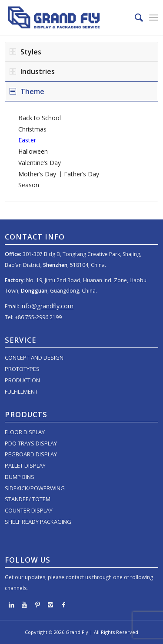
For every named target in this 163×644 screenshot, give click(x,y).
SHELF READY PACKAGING (38, 522)
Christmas (32, 129)
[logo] (66, 17)
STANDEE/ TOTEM (28, 499)
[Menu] (154, 17)
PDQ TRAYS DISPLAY (31, 443)
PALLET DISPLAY (25, 465)
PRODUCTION (22, 380)
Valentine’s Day (40, 163)
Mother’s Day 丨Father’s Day (59, 174)
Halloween (33, 151)
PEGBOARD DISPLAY (31, 454)
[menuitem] (135, 17)
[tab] (81, 52)
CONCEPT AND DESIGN (34, 357)
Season (29, 185)
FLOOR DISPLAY (25, 432)
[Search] (135, 17)
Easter (27, 140)
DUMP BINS (20, 477)
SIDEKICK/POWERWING (35, 488)
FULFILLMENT (21, 391)
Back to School (40, 118)
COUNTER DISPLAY (29, 510)
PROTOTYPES (22, 369)
